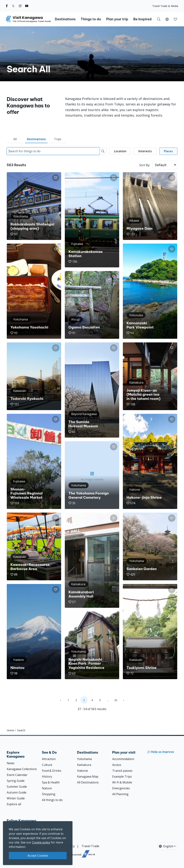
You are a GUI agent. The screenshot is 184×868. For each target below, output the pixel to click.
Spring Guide (16, 781)
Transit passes (122, 771)
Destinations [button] (65, 19)
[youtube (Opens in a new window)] (27, 6)
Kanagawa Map (88, 776)
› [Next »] (124, 700)
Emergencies (121, 788)
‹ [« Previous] (60, 700)
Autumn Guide (17, 792)
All (15, 139)
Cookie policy (41, 842)
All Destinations (88, 782)
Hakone (82, 771)
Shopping (49, 794)
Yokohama (84, 759)
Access (117, 765)
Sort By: (145, 165)
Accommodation (123, 759)
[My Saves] (175, 19)
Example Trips (122, 776)
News (11, 763)
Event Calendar (17, 775)
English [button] (166, 846)
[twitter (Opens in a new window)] (13, 6)
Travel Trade (90, 846)
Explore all (14, 804)
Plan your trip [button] (117, 19)
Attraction (49, 759)
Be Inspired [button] (142, 19)
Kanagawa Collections (22, 769)
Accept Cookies (38, 856)
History (47, 776)
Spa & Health (51, 782)
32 (116, 700)
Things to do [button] (91, 19)
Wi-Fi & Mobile (122, 782)
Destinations (36, 139)
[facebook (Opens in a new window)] (7, 6)
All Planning (120, 794)
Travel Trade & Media (165, 6)
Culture (47, 765)
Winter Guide (16, 798)
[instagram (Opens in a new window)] (20, 6)
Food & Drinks (52, 771)
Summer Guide (17, 787)
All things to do (52, 800)
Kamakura (84, 765)
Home (10, 730)
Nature (47, 788)
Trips (58, 139)
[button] (167, 19)
